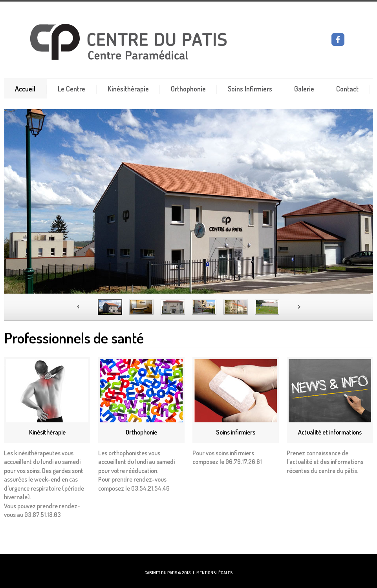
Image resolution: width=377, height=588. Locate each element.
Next (299, 307)
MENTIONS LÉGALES (214, 573)
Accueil (25, 89)
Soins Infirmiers (250, 89)
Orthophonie (188, 89)
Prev (78, 307)
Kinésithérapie (128, 89)
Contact (347, 89)
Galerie (304, 89)
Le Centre (71, 89)
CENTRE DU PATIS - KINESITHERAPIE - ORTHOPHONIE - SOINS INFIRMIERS (156, 42)
